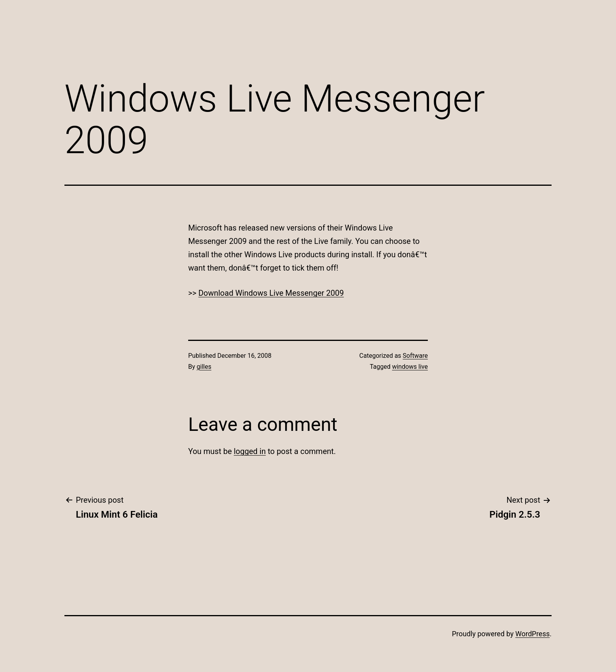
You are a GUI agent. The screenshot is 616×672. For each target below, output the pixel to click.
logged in (250, 451)
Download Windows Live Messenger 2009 (271, 293)
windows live (410, 367)
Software (415, 356)
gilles (204, 367)
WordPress (533, 634)
